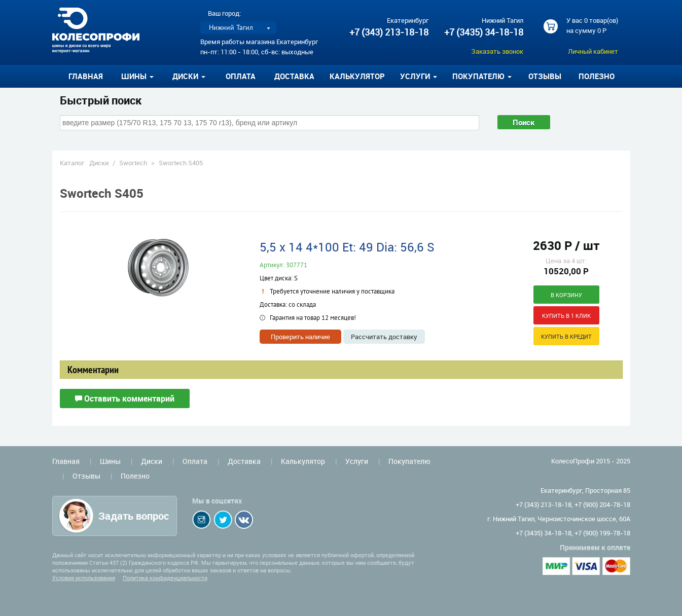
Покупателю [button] (482, 76)
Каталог (72, 163)
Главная (86, 76)
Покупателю (409, 461)
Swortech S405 (181, 163)
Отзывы (545, 76)
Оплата (241, 76)
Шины (110, 461)
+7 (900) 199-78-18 (602, 533)
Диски (99, 163)
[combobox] (270, 123)
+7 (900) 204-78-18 (602, 504)
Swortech (133, 163)
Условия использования (84, 578)
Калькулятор (357, 76)
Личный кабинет (593, 51)
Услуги (357, 461)
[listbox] (238, 28)
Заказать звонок (497, 51)
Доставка (294, 76)
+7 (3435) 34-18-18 (484, 32)
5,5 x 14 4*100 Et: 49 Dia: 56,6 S (347, 247)
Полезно (597, 76)
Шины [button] (137, 76)
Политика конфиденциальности (165, 578)
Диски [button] (189, 76)
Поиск (523, 122)
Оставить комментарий (125, 398)
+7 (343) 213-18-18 (389, 32)
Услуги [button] (419, 76)
